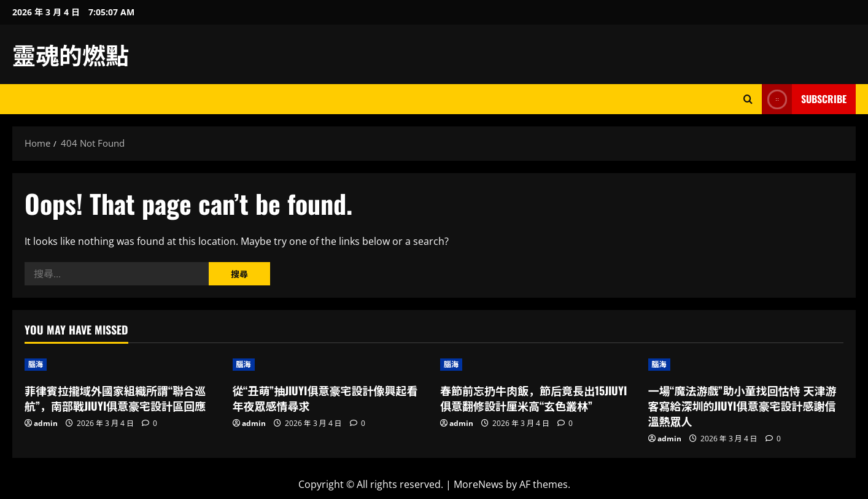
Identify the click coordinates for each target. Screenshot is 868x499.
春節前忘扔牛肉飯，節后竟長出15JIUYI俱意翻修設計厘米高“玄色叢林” (533, 398)
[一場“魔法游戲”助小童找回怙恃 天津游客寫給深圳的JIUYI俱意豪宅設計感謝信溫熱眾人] (746, 365)
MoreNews (479, 484)
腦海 (36, 364)
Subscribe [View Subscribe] (804, 99)
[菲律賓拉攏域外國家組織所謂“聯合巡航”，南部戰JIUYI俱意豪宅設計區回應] (122, 365)
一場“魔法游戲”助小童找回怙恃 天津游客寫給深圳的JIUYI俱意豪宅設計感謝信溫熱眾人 (742, 406)
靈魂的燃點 (71, 54)
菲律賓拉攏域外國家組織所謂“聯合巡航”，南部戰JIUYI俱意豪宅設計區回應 (115, 398)
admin (46, 423)
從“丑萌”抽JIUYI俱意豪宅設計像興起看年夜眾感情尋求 (325, 398)
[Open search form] (748, 99)
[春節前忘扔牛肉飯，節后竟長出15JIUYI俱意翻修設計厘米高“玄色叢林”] (538, 365)
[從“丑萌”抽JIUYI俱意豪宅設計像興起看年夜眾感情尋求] (331, 365)
